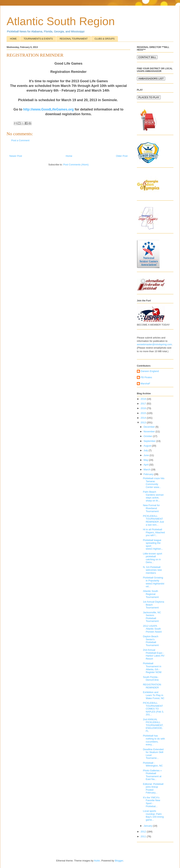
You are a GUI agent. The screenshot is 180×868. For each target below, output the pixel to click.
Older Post (122, 156)
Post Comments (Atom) (76, 165)
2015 (144, 413)
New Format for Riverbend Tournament (151, 508)
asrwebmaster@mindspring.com (154, 344)
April (146, 465)
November (150, 431)
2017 (144, 404)
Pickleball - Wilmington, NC (153, 764)
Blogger (119, 861)
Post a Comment (20, 140)
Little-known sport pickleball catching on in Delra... (152, 558)
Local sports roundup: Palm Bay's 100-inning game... (153, 815)
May (146, 460)
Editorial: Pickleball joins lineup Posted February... (153, 788)
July (146, 450)
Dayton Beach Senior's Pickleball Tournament (151, 641)
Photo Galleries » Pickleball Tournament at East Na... (152, 775)
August (148, 446)
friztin (97, 861)
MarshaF (145, 384)
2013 (144, 422)
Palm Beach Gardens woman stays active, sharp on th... (153, 496)
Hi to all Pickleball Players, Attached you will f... (154, 532)
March (147, 469)
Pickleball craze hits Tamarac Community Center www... (154, 483)
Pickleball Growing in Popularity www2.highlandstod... (153, 582)
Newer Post (16, 156)
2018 (144, 399)
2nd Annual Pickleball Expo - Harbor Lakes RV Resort (154, 654)
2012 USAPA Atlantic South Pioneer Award (152, 629)
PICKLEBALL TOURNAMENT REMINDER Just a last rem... (153, 520)
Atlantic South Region (61, 21)
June (147, 455)
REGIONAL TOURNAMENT (74, 39)
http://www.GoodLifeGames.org (48, 109)
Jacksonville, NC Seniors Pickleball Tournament (152, 617)
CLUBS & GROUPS (105, 39)
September (150, 441)
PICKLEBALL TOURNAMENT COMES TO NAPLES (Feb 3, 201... (153, 709)
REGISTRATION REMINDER (152, 686)
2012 (144, 832)
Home (69, 156)
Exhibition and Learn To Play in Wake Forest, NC (154, 695)
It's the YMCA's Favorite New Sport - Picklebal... (151, 802)
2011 (144, 836)
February (149, 474)
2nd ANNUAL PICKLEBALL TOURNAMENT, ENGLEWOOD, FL (153, 725)
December (150, 427)
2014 (144, 418)
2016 (144, 408)
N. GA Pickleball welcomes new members (152, 570)
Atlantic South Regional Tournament (151, 594)
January (148, 826)
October (148, 436)
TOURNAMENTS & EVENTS (38, 39)
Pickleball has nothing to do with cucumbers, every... (154, 740)
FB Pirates (146, 377)
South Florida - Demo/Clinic (151, 679)
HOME (13, 39)
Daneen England (150, 371)
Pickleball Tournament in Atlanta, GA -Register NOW (152, 668)
